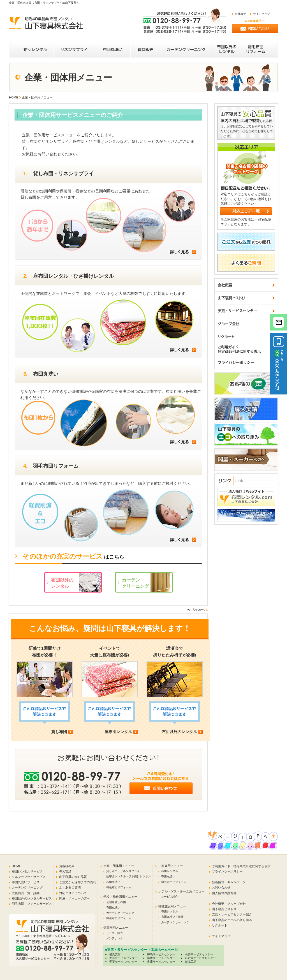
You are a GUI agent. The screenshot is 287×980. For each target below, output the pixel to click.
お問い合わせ (221, 887)
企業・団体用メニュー (119, 866)
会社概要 (240, 14)
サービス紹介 (170, 897)
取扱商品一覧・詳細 (26, 893)
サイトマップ (261, 14)
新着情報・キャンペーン (229, 882)
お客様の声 (67, 866)
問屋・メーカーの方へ (75, 898)
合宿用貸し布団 (116, 902)
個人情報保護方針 (224, 893)
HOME (14, 97)
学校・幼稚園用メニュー (120, 897)
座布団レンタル (118, 732)
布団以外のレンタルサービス (32, 898)
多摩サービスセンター (161, 962)
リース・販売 (115, 933)
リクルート (220, 925)
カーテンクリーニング (27, 887)
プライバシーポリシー (227, 871)
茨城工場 (191, 962)
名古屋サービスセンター (200, 958)
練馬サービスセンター (161, 954)
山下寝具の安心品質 (73, 877)
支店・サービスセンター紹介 (232, 914)
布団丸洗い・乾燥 (172, 917)
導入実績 (65, 871)
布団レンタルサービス (27, 871)
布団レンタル (170, 871)
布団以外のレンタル (179, 732)
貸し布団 (59, 732)
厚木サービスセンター (161, 958)
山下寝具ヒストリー (226, 909)
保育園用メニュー (116, 928)
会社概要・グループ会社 (229, 904)
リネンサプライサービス (29, 877)
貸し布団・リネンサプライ (123, 871)
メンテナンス (115, 938)
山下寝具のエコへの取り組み (232, 920)
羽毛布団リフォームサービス (32, 904)
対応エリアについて (73, 893)
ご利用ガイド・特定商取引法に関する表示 (241, 866)
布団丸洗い (113, 882)
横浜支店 (115, 954)
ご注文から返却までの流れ (78, 882)
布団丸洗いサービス (26, 882)
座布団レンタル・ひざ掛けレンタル (129, 876)
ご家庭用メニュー (171, 866)
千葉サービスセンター (123, 962)
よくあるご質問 (70, 887)
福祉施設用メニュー (172, 906)
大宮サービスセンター (123, 958)
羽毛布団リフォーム (119, 887)
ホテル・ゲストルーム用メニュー (181, 891)
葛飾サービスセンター (199, 954)
